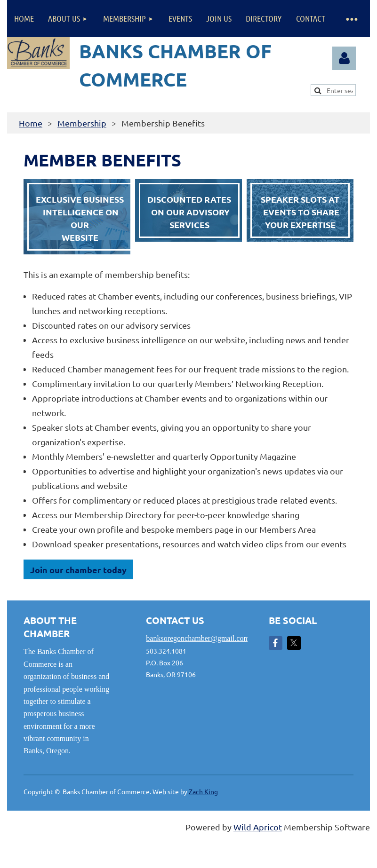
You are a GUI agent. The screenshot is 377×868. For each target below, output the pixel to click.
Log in (344, 58)
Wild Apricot (258, 827)
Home (31, 123)
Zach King (203, 791)
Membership (82, 123)
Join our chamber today (78, 570)
